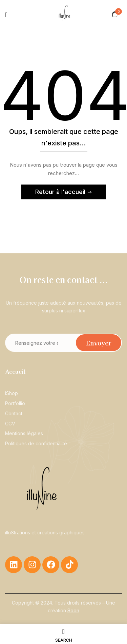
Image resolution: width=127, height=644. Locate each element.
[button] (115, 14)
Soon (73, 610)
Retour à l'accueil (61, 192)
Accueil (15, 371)
